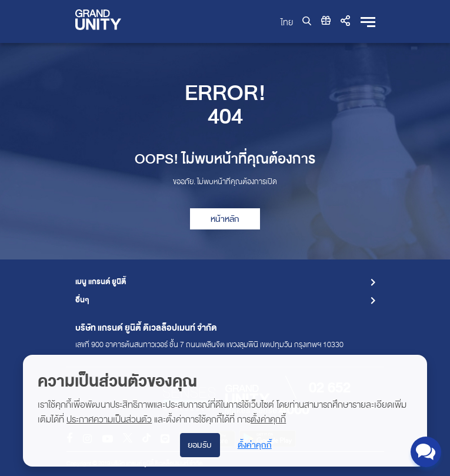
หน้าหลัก (225, 219)
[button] (345, 21)
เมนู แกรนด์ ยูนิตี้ (101, 282)
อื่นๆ (82, 301)
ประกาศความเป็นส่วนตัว (109, 420)
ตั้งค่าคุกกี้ (268, 420)
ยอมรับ (200, 445)
